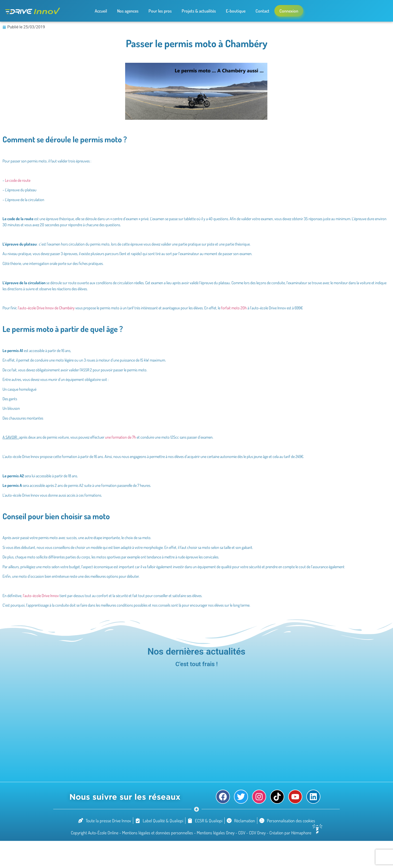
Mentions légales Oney (216, 833)
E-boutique (236, 11)
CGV (242, 833)
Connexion (289, 11)
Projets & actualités (199, 11)
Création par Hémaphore (296, 833)
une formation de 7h (120, 437)
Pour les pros (160, 11)
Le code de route (18, 180)
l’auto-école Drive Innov (41, 596)
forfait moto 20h (234, 308)
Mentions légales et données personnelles (158, 833)
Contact (262, 11)
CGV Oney (258, 833)
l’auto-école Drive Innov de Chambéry (46, 308)
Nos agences (128, 11)
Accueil (101, 11)
